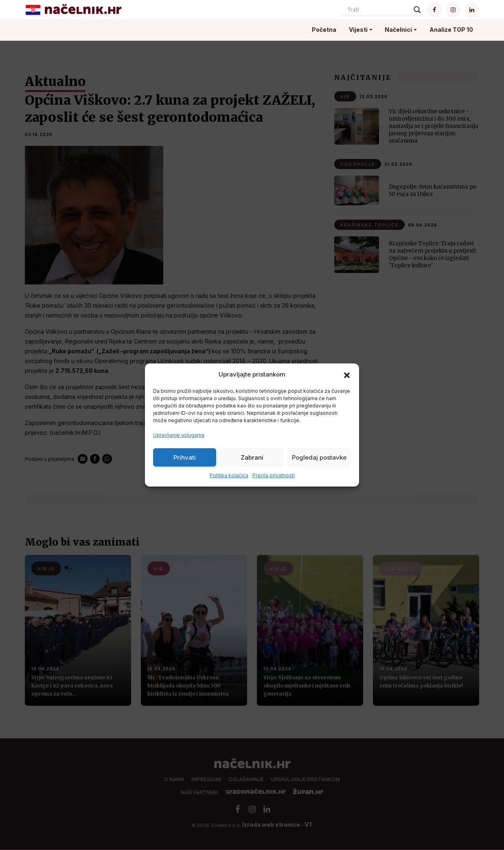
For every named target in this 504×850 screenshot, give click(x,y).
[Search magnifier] (417, 10)
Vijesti (358, 30)
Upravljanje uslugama (179, 435)
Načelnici (398, 30)
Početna (324, 30)
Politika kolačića (229, 475)
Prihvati (185, 457)
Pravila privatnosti (274, 475)
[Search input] (379, 10)
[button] (347, 374)
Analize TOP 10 (451, 30)
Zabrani (252, 457)
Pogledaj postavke (319, 457)
